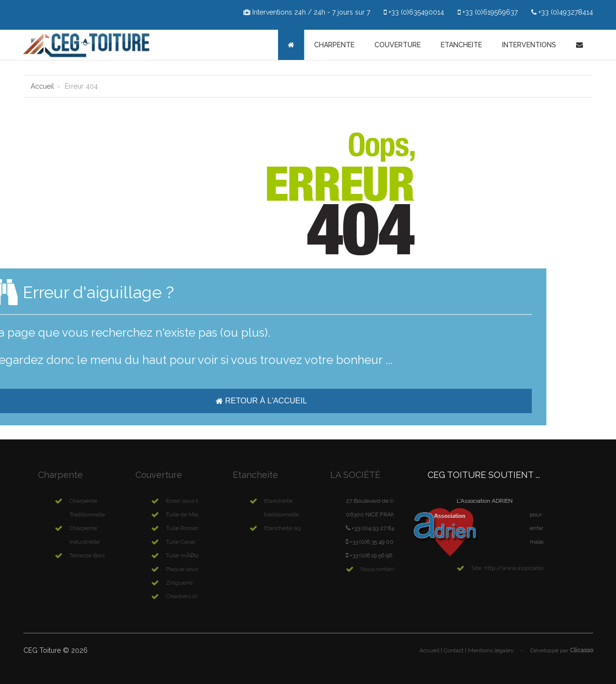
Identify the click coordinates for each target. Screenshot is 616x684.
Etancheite (461, 45)
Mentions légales (491, 650)
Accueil (42, 86)
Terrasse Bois (105, 555)
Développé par (562, 650)
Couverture (398, 45)
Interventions (529, 45)
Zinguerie (196, 583)
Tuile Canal (197, 542)
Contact (454, 650)
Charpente (334, 45)
